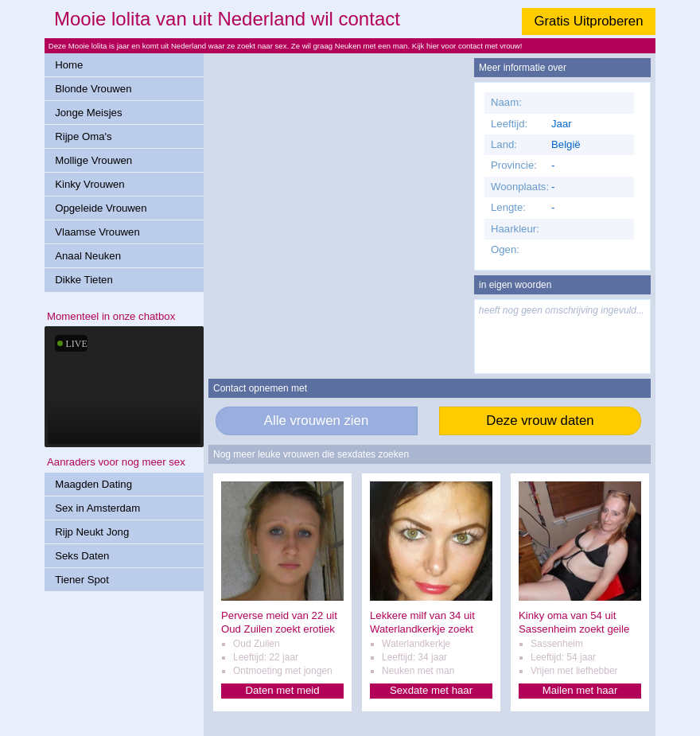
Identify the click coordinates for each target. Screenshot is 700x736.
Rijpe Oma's (83, 136)
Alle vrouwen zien (317, 421)
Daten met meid (282, 690)
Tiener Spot (82, 580)
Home (69, 65)
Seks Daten (82, 556)
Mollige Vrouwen (93, 160)
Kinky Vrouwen (89, 184)
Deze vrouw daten (540, 421)
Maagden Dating (93, 484)
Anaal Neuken (88, 256)
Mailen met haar (580, 690)
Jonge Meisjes (88, 113)
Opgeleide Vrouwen (101, 208)
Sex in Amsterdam (97, 508)
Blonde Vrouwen (93, 89)
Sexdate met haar (431, 690)
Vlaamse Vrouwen (97, 232)
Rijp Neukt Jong (92, 532)
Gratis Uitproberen (588, 21)
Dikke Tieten (84, 280)
